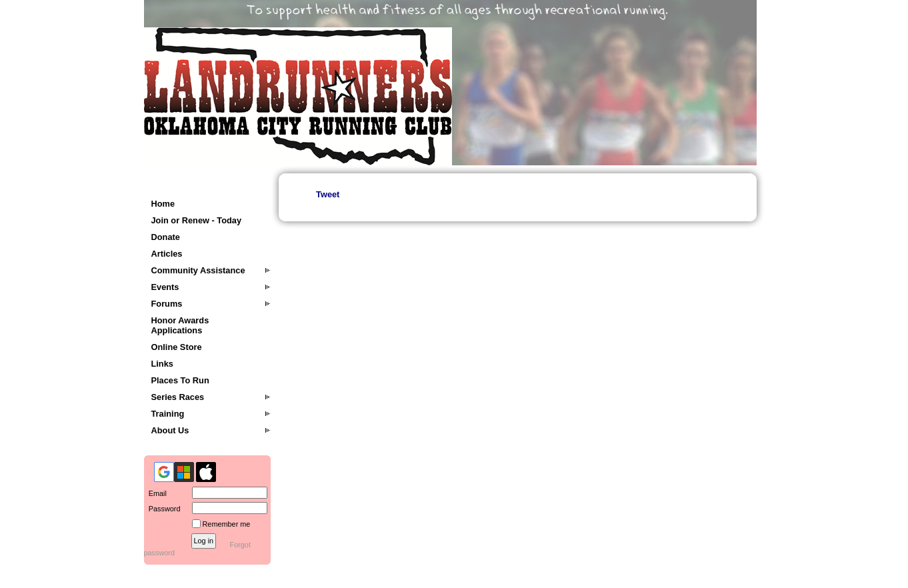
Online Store (177, 347)
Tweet (328, 194)
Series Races (178, 397)
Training (168, 414)
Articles (167, 254)
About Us (170, 430)
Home (163, 204)
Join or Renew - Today (197, 220)
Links (162, 364)
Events (165, 287)
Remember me (227, 524)
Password (162, 509)
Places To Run (180, 380)
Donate (166, 237)
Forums (167, 304)
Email (155, 493)
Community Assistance (198, 270)
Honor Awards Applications (180, 325)
